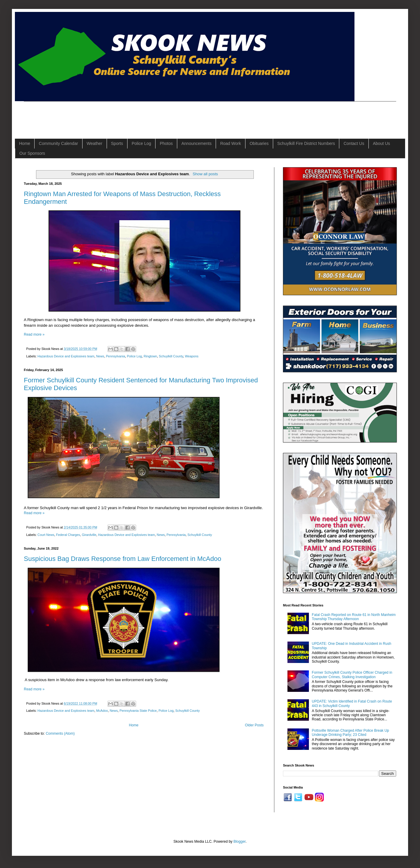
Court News (46, 535)
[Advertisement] (132, 115)
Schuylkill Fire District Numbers (306, 143)
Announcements (196, 143)
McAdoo (102, 711)
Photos (166, 143)
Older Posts (254, 725)
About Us (382, 143)
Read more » (34, 334)
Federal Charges (68, 535)
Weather (95, 143)
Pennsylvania (116, 356)
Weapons (192, 356)
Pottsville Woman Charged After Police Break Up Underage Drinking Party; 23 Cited (350, 733)
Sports (117, 143)
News (100, 356)
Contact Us (354, 143)
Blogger (240, 842)
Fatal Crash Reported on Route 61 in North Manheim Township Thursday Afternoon (354, 617)
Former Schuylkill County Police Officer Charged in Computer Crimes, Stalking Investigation (352, 675)
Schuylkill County (171, 356)
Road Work (231, 143)
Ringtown (150, 356)
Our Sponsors (32, 153)
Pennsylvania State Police (138, 711)
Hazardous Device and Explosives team (66, 356)
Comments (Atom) (60, 734)
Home (25, 143)
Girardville (89, 535)
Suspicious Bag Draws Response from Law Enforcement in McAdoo (123, 559)
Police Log (141, 143)
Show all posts (205, 174)
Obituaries (259, 143)
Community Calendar (58, 143)
